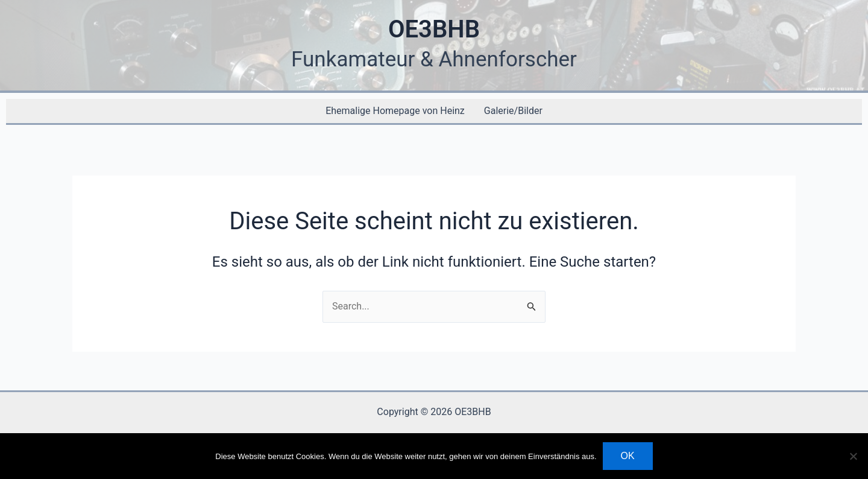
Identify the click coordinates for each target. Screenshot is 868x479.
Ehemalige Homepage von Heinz (395, 111)
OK (628, 456)
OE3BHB (434, 29)
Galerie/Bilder (513, 111)
